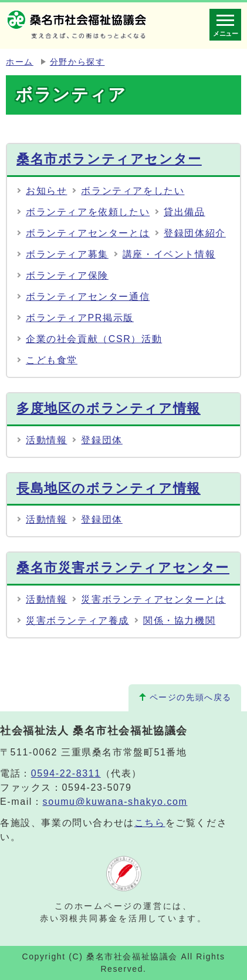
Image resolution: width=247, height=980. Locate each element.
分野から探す (77, 62)
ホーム (20, 62)
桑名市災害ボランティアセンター (123, 568)
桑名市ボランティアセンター (109, 159)
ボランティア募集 (67, 254)
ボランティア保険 (67, 275)
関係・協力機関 (179, 621)
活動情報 (46, 440)
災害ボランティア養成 (77, 621)
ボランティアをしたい (133, 191)
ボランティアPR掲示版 (80, 318)
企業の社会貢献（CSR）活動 (94, 339)
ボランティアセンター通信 (88, 297)
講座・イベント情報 (169, 254)
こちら (150, 823)
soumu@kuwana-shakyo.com (115, 802)
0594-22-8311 (66, 773)
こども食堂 (52, 360)
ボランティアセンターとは (88, 233)
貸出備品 (184, 212)
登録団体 (101, 440)
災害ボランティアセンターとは (153, 599)
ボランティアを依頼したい (88, 212)
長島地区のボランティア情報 (109, 488)
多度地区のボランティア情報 (109, 408)
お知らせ (46, 191)
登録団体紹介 (195, 233)
